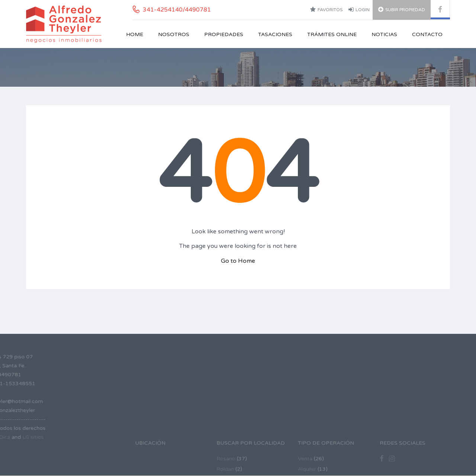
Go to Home (238, 261)
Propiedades (224, 34)
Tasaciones (275, 34)
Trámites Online (332, 34)
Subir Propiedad (402, 9)
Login (359, 9)
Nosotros (174, 34)
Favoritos (326, 9)
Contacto (427, 34)
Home (135, 34)
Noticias (384, 34)
